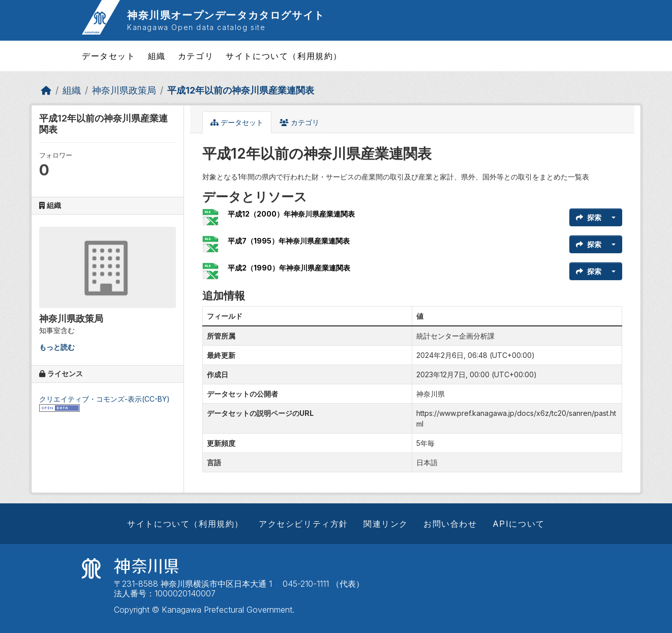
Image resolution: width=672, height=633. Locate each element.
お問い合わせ (450, 524)
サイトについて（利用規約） (284, 56)
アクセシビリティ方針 (303, 524)
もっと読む (57, 347)
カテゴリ (196, 56)
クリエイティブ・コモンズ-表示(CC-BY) (104, 399)
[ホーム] (46, 90)
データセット (109, 56)
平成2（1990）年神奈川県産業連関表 (289, 268)
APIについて (519, 524)
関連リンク (386, 524)
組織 (157, 56)
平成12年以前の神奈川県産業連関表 (241, 90)
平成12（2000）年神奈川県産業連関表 (291, 214)
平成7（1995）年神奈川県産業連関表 (289, 241)
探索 (589, 217)
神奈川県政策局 (124, 90)
